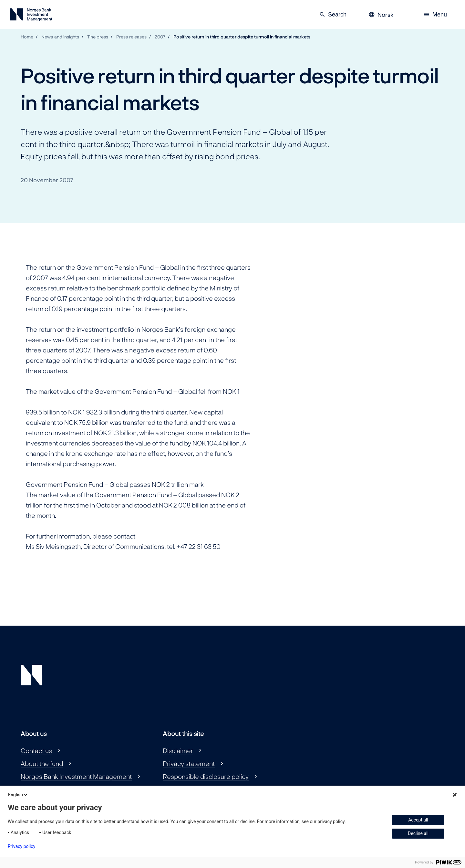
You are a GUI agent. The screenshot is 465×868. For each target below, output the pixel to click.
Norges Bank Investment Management (76, 776)
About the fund (42, 763)
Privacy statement (189, 763)
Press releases (131, 37)
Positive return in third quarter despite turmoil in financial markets (242, 37)
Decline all (418, 833)
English (18, 795)
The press (98, 37)
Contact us (36, 750)
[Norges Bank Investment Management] (31, 16)
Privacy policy (21, 846)
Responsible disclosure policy (206, 776)
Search (333, 15)
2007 (160, 37)
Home (27, 37)
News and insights (60, 37)
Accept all (418, 820)
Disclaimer (178, 750)
